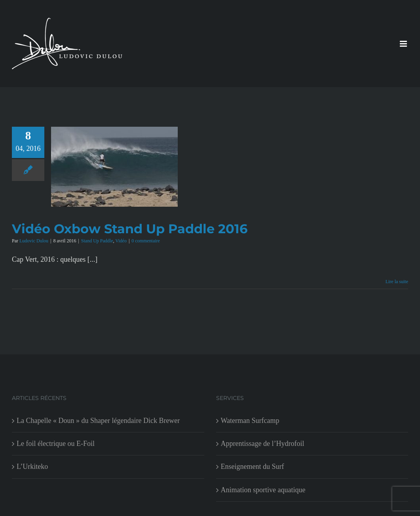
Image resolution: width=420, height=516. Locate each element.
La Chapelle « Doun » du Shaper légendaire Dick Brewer (98, 421)
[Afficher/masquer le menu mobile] (404, 44)
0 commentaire (146, 241)
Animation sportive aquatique (263, 490)
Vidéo (121, 241)
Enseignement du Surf (253, 466)
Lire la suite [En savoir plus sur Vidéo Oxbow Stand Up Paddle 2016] (397, 282)
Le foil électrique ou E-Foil (56, 444)
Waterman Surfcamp (250, 421)
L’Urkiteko (32, 466)
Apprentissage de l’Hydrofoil (263, 444)
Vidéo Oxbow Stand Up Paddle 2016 (130, 229)
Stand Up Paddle (97, 241)
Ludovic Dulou (34, 241)
